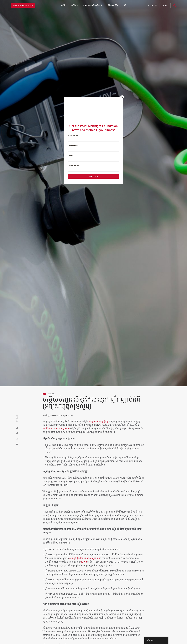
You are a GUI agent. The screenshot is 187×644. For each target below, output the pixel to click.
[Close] (122, 97)
